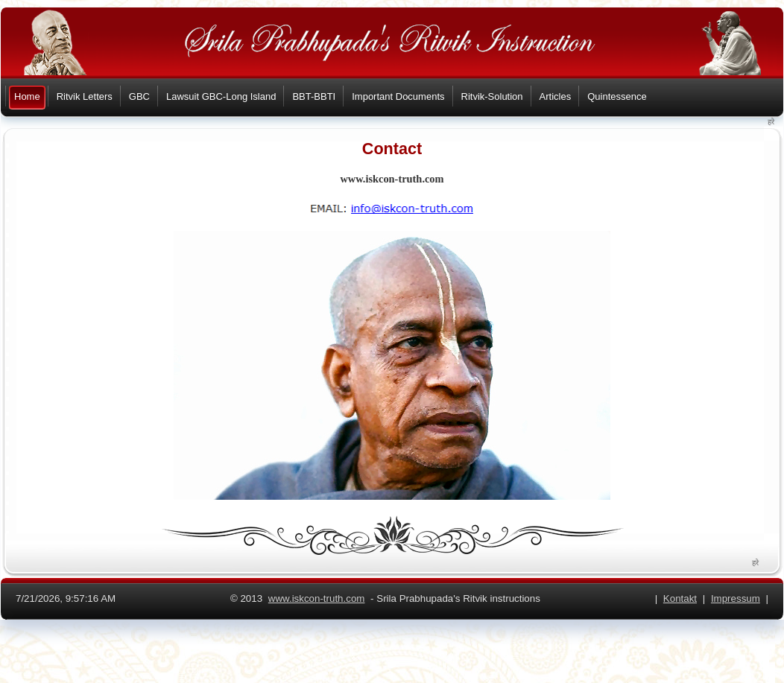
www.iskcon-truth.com (317, 598)
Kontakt (680, 598)
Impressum (736, 598)
